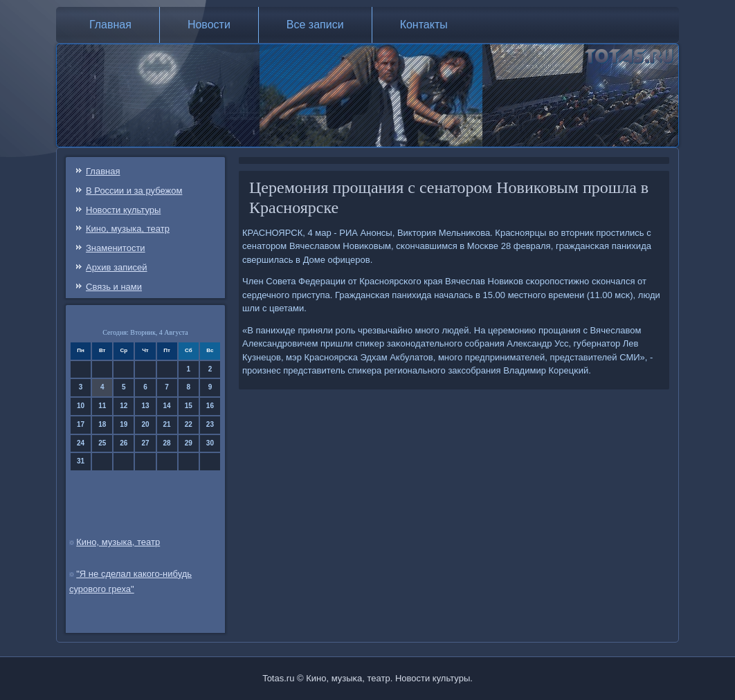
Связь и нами (114, 287)
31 (81, 461)
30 (210, 443)
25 (102, 443)
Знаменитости (116, 248)
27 (145, 443)
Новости (209, 25)
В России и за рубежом (134, 191)
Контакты (424, 25)
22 (189, 424)
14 (167, 406)
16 (210, 406)
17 (81, 424)
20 (145, 424)
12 (124, 406)
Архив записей (117, 267)
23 (210, 424)
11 (102, 406)
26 (124, 443)
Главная (110, 25)
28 (167, 443)
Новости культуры (123, 210)
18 (102, 424)
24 (81, 443)
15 (189, 406)
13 (145, 406)
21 (167, 424)
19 (124, 424)
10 (81, 406)
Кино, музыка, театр (128, 229)
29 (189, 443)
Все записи (315, 25)
